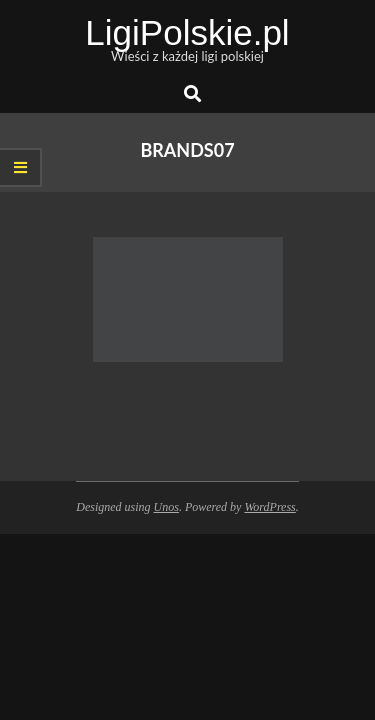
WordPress (269, 507)
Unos (166, 507)
